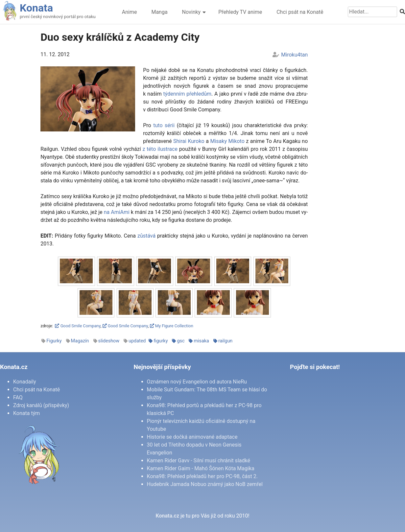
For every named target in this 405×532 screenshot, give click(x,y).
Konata (36, 8)
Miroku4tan (294, 55)
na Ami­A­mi (117, 212)
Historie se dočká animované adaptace (192, 437)
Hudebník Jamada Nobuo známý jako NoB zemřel (205, 484)
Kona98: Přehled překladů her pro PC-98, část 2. (202, 476)
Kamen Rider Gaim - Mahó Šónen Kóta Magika (201, 468)
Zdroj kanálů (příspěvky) (41, 405)
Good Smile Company (78, 326)
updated (137, 341)
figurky (161, 341)
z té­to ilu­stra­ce (160, 149)
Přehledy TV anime (240, 12)
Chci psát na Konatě (300, 12)
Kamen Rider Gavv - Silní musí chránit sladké (199, 461)
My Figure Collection (172, 326)
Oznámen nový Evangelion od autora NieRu (197, 382)
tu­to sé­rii (164, 125)
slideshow (109, 341)
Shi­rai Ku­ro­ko (189, 141)
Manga (159, 12)
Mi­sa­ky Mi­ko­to (227, 141)
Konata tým (26, 413)
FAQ (18, 397)
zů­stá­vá (146, 236)
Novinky (191, 12)
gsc (181, 341)
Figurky (54, 341)
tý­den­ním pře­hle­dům (187, 94)
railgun (225, 341)
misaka (201, 341)
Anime (130, 12)
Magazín (80, 341)
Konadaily (25, 382)
